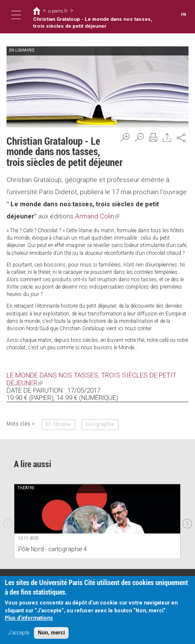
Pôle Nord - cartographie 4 (52, 549)
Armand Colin (97, 216)
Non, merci (51, 633)
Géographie (98, 424)
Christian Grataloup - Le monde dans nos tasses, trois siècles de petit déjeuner (91, 23)
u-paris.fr (58, 11)
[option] (97, 520)
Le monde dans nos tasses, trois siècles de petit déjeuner (89, 379)
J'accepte (19, 633)
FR (184, 15)
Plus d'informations (29, 618)
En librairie (58, 424)
